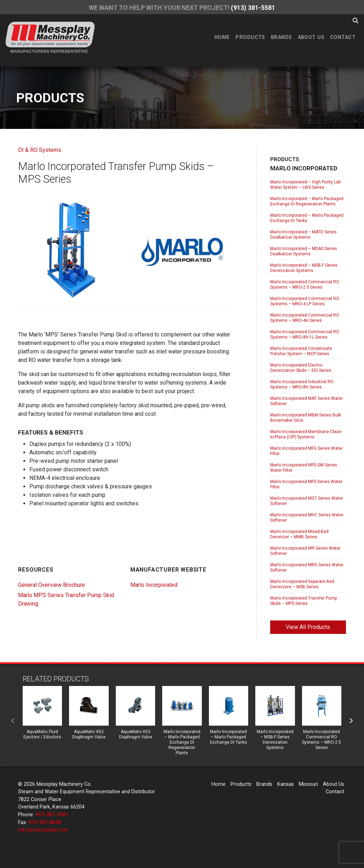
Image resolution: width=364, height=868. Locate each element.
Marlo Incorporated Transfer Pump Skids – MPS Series (303, 601)
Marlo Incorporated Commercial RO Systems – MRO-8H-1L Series (305, 334)
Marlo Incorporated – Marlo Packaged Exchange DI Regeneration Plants (307, 201)
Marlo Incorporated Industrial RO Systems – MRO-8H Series (302, 384)
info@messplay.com (43, 830)
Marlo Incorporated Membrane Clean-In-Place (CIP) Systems (306, 434)
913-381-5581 (52, 815)
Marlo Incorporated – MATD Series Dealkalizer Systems (303, 235)
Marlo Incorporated (154, 585)
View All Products (308, 627)
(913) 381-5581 (253, 8)
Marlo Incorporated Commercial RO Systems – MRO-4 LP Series (305, 301)
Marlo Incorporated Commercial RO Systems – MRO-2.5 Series (305, 285)
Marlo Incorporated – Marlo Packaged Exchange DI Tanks (307, 218)
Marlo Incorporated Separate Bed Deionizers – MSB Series (302, 584)
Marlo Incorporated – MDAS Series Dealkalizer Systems (304, 251)
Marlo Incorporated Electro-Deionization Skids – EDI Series (301, 368)
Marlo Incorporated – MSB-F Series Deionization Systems (304, 268)
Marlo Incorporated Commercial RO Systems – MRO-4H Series (305, 318)
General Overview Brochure (52, 585)
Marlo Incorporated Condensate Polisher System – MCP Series (301, 351)
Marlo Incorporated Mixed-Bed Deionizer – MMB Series (299, 534)
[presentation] (13, 721)
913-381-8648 (45, 822)
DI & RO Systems (40, 150)
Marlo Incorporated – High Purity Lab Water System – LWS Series (305, 185)
